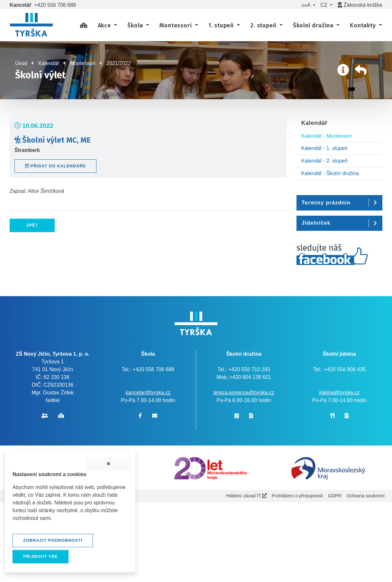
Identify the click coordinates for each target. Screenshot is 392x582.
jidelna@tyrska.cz (340, 393)
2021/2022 (119, 63)
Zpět (32, 225)
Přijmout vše (41, 556)
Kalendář (49, 63)
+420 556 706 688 (55, 5)
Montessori (83, 63)
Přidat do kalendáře (55, 166)
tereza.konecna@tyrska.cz (244, 393)
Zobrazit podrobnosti (53, 540)
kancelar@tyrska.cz (148, 393)
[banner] (31, 26)
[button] (308, 5)
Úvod (21, 63)
